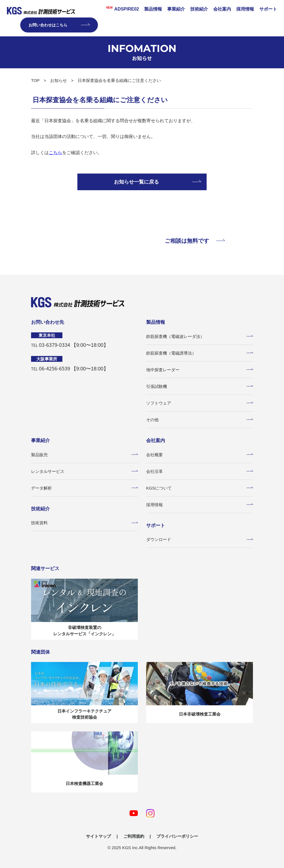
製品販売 (84, 455)
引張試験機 (200, 386)
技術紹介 (199, 9)
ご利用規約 (134, 836)
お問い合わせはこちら (59, 25)
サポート (268, 9)
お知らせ (59, 80)
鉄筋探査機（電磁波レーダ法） (200, 336)
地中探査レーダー (200, 370)
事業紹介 (176, 9)
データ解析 (84, 488)
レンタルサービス (84, 471)
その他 (200, 420)
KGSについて (200, 488)
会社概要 (200, 455)
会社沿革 (200, 471)
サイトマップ (98, 836)
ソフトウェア (200, 403)
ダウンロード (200, 539)
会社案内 (222, 9)
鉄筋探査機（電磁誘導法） (200, 353)
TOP (35, 80)
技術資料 (84, 523)
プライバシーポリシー (177, 836)
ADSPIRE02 (121, 9)
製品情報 (153, 9)
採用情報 (245, 9)
